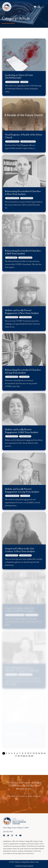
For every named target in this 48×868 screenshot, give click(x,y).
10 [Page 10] (28, 753)
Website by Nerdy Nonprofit (24, 866)
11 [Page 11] (31, 753)
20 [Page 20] (24, 756)
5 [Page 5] (15, 753)
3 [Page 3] (9, 753)
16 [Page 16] (44, 753)
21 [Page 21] (27, 756)
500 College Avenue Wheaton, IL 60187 (16, 828)
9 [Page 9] (25, 753)
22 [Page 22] (29, 756)
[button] (39, 7)
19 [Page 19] (21, 756)
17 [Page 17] (16, 756)
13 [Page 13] (36, 753)
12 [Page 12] (33, 753)
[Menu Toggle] (43, 7)
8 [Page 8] (23, 753)
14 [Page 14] (39, 753)
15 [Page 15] (42, 753)
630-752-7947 (8, 832)
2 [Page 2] (6, 753)
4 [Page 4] (12, 753)
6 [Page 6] (17, 753)
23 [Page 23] (32, 756)
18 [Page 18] (19, 756)
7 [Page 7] (20, 753)
